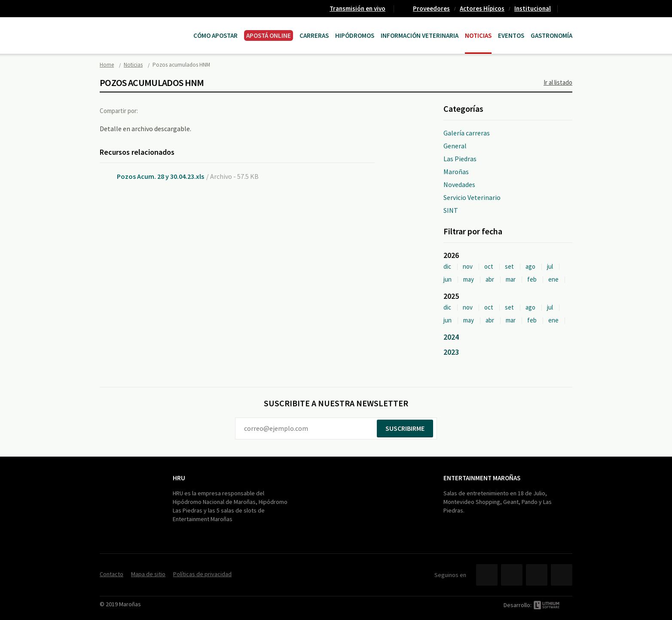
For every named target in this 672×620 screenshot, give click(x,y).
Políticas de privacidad (202, 574)
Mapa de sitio (148, 574)
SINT (451, 210)
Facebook (153, 110)
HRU (179, 478)
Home (107, 65)
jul (550, 266)
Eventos (511, 35)
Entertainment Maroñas (482, 478)
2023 (451, 352)
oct (489, 266)
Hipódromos (355, 35)
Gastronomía (551, 35)
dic (447, 266)
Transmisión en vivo (357, 8)
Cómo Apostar (215, 35)
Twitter (170, 110)
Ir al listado (558, 82)
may (469, 279)
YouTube (537, 575)
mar (511, 279)
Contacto (568, 9)
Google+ (188, 110)
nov (468, 266)
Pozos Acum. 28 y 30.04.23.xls (160, 176)
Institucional (533, 8)
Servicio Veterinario (472, 197)
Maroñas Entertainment (144, 27)
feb (532, 279)
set (509, 266)
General (455, 146)
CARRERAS (314, 35)
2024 (451, 337)
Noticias (478, 35)
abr (490, 279)
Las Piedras (460, 159)
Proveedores (431, 8)
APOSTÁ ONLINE (269, 35)
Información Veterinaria (420, 35)
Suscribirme (405, 428)
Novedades (459, 184)
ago (530, 266)
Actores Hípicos (482, 8)
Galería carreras (467, 133)
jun (447, 279)
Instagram (562, 575)
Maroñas (456, 172)
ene (553, 279)
